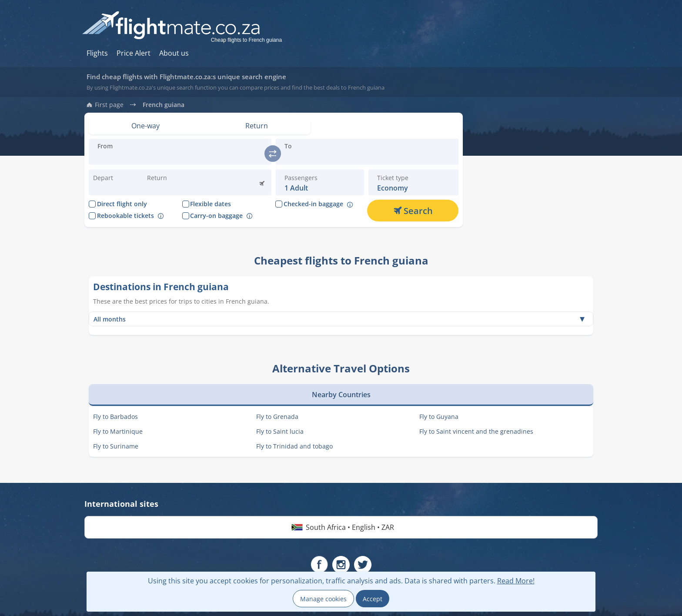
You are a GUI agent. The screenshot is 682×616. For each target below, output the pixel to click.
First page (109, 105)
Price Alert (134, 53)
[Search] (413, 211)
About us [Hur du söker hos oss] (174, 53)
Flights (97, 53)
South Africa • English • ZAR (341, 527)
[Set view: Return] (257, 126)
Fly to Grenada (277, 417)
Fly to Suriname (116, 446)
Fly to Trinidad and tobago (294, 446)
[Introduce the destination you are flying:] (180, 157)
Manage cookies (323, 599)
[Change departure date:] (114, 182)
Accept (373, 599)
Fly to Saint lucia (280, 431)
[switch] (273, 154)
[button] (167, 182)
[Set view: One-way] (146, 126)
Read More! (516, 581)
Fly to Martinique (118, 431)
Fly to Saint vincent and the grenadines (476, 431)
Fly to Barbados (115, 417)
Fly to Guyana (439, 417)
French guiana (164, 105)
